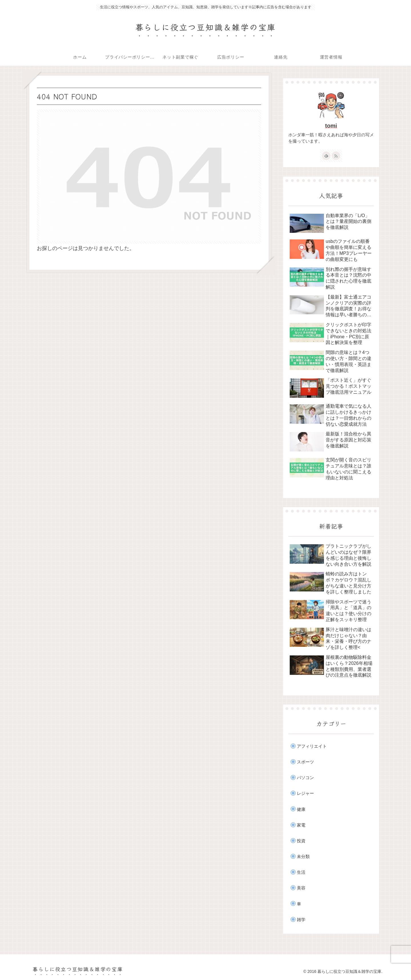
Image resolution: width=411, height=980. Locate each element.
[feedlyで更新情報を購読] (326, 156)
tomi (331, 126)
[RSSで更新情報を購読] (336, 156)
